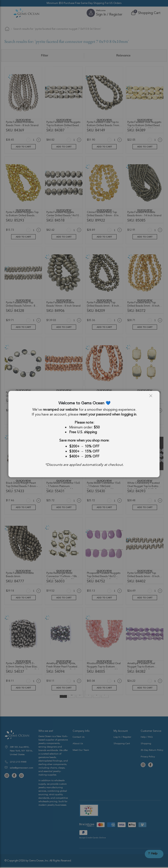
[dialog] (84, 434)
